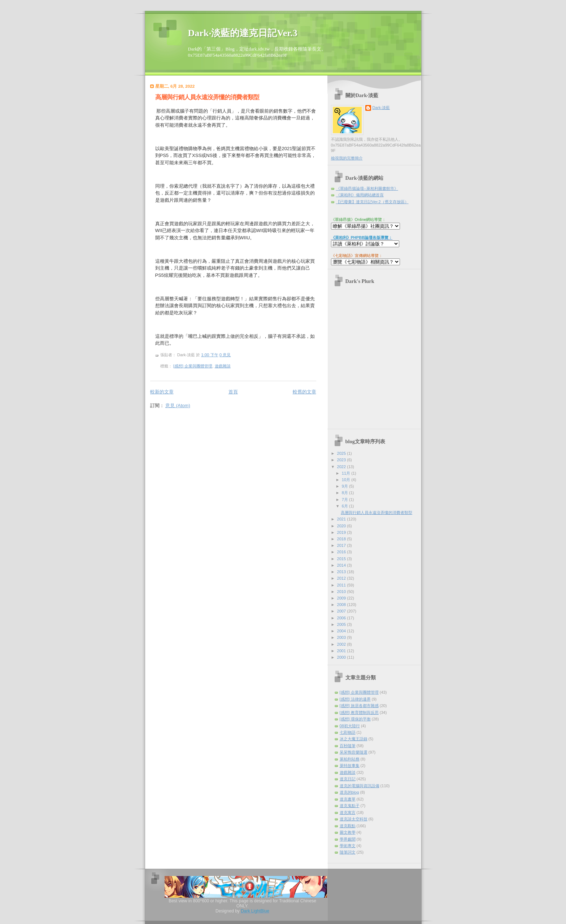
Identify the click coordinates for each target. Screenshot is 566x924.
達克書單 (348, 799)
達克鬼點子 (350, 806)
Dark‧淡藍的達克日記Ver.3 (243, 33)
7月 (345, 500)
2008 (342, 605)
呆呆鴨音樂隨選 (354, 752)
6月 (345, 506)
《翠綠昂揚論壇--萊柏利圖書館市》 (367, 188)
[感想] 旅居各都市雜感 (359, 706)
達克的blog (349, 792)
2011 (342, 585)
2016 (342, 552)
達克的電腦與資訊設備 (360, 786)
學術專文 (348, 846)
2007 (342, 611)
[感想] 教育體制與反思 (359, 712)
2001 (342, 651)
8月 (345, 493)
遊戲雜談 (223, 366)
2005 (342, 624)
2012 (342, 578)
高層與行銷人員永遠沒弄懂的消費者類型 (207, 97)
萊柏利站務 (350, 759)
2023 (342, 460)
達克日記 (348, 779)
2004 (342, 631)
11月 (347, 473)
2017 (342, 545)
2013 (342, 572)
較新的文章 (162, 392)
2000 (342, 657)
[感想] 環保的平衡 (355, 719)
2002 (342, 644)
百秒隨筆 (348, 746)
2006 (342, 618)
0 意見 (225, 355)
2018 (342, 539)
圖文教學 (348, 832)
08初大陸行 (350, 726)
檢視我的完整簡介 (347, 158)
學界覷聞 (348, 839)
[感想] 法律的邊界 (355, 699)
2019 (342, 532)
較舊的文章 (304, 392)
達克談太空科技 (354, 819)
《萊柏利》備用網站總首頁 (360, 195)
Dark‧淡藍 (381, 108)
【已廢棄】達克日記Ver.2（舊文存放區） (372, 202)
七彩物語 (348, 732)
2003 (342, 637)
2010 (342, 592)
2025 (342, 453)
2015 (342, 559)
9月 (345, 486)
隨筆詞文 (348, 852)
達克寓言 (348, 812)
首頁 (233, 392)
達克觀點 (348, 826)
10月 (347, 480)
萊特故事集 (350, 766)
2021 (342, 519)
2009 (342, 598)
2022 (342, 467)
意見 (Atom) (178, 406)
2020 (342, 526)
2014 (342, 565)
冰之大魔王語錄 (354, 739)
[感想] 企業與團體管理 (193, 366)
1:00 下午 (210, 355)
